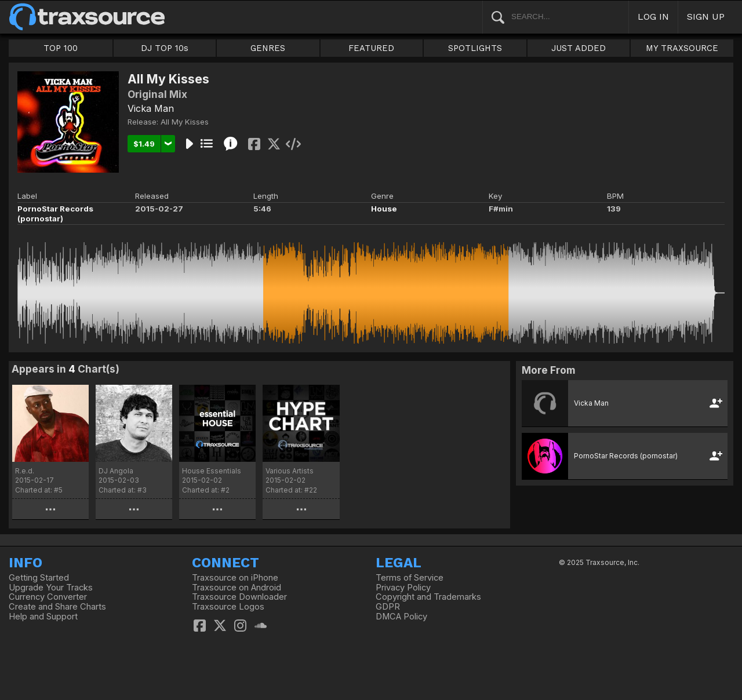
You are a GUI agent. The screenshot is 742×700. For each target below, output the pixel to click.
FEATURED (371, 48)
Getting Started (39, 578)
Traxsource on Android (237, 588)
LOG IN (653, 17)
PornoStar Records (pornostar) (55, 214)
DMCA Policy (401, 617)
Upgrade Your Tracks (51, 588)
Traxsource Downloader (239, 597)
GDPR (388, 607)
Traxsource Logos (228, 607)
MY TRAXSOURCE (682, 48)
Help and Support (43, 617)
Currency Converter (48, 597)
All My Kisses (185, 122)
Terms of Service (410, 578)
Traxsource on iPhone (235, 578)
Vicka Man (151, 108)
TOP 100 (61, 48)
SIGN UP (706, 17)
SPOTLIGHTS (475, 48)
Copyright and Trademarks (428, 597)
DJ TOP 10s (165, 48)
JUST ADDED (579, 48)
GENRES (268, 48)
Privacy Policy (403, 588)
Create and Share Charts (57, 607)
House (384, 209)
